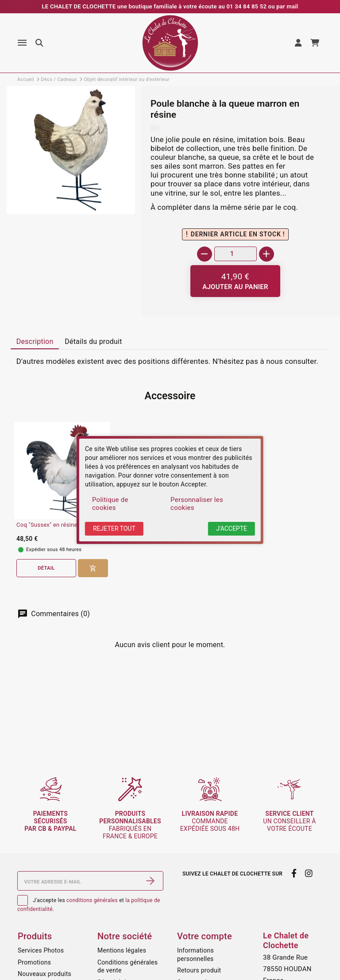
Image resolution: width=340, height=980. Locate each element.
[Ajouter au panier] (235, 281)
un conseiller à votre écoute (289, 821)
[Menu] (22, 43)
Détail (46, 568)
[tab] (35, 342)
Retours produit (199, 970)
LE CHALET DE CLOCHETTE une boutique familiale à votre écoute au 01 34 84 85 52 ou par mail (170, 6)
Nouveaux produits (44, 974)
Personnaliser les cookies (197, 504)
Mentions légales (122, 950)
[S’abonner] (151, 881)
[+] (267, 254)
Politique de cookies (110, 504)
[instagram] (309, 873)
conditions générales (92, 900)
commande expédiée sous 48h (210, 821)
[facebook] (294, 873)
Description (35, 341)
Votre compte (205, 936)
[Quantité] (236, 254)
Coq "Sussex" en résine (47, 525)
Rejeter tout (114, 529)
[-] (205, 254)
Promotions (34, 962)
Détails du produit (93, 341)
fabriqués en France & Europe (130, 825)
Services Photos (41, 950)
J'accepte (232, 529)
